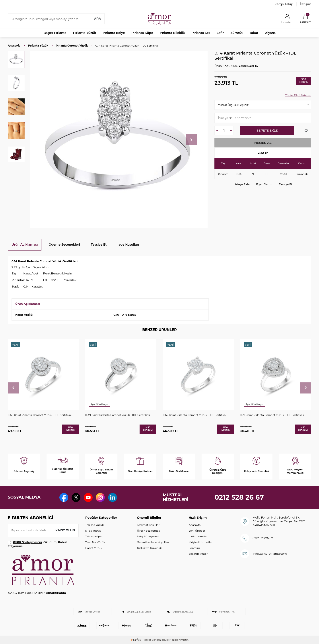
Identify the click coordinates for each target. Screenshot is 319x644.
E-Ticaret (145, 640)
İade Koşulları (128, 245)
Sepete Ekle (267, 131)
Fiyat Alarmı (264, 184)
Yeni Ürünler (197, 531)
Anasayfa (14, 46)
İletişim (306, 4)
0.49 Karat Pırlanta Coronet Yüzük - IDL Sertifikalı (118, 415)
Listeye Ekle (241, 184)
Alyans (270, 33)
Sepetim (194, 548)
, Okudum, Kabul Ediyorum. (37, 544)
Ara (97, 19)
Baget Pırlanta (55, 33)
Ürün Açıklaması (25, 245)
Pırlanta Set (201, 33)
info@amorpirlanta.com (270, 554)
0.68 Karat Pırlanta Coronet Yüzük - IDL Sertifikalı (40, 415)
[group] (119, 140)
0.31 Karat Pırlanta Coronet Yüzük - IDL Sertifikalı (272, 415)
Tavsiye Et (286, 184)
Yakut (254, 33)
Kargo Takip (284, 4)
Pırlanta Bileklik (172, 33)
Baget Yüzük (94, 548)
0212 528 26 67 (239, 497)
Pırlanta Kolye (114, 33)
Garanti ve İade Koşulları (153, 542)
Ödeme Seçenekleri (64, 245)
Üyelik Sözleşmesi (149, 531)
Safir (220, 33)
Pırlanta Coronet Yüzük (72, 46)
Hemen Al (263, 143)
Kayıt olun (65, 530)
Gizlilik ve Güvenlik (149, 548)
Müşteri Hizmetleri (201, 542)
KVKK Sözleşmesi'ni (27, 542)
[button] (191, 140)
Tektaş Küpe (93, 536)
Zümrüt (236, 33)
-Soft (135, 640)
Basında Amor (198, 554)
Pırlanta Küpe (142, 33)
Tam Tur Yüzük (95, 542)
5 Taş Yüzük (93, 531)
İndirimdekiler (198, 536)
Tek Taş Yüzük (94, 525)
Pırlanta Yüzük (85, 33)
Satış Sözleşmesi (148, 536)
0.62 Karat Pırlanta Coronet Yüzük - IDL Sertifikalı (195, 415)
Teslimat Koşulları (149, 525)
